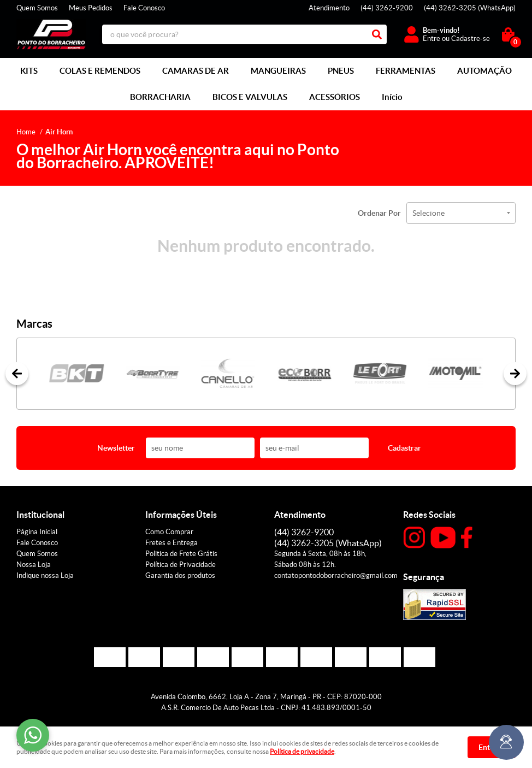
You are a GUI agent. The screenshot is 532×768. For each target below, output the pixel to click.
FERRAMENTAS (406, 71)
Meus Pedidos (91, 8)
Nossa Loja (34, 565)
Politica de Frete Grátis (181, 554)
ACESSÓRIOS (335, 97)
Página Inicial (37, 532)
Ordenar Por (379, 213)
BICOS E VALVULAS (250, 97)
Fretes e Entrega (172, 543)
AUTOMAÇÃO (484, 71)
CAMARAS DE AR (196, 71)
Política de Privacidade (181, 565)
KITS (29, 71)
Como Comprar (169, 532)
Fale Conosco (144, 8)
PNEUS (341, 71)
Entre (431, 39)
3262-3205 (470, 8)
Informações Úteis (181, 515)
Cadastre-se (471, 39)
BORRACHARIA (160, 97)
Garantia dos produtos (180, 575)
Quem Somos (37, 8)
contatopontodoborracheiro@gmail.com (336, 575)
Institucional (40, 515)
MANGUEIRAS (278, 71)
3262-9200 (387, 8)
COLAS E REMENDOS (100, 71)
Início (392, 97)
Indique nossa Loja (45, 575)
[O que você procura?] (377, 34)
